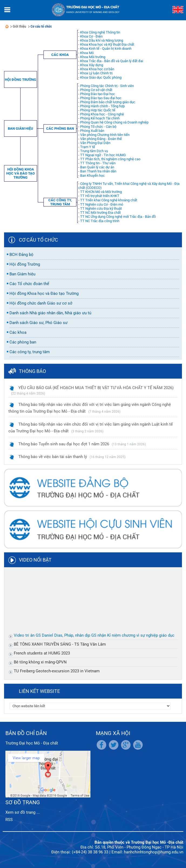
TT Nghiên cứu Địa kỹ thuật (101, 208)
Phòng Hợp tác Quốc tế (98, 110)
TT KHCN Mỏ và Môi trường (101, 192)
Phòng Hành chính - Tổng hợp (102, 106)
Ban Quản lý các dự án (97, 167)
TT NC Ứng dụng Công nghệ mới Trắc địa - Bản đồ (118, 217)
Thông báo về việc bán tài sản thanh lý (53, 457)
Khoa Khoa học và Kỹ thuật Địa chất (107, 44)
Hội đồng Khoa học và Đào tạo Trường (21, 173)
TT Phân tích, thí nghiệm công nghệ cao (110, 159)
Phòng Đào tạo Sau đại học (101, 98)
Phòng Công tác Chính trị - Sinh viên (107, 86)
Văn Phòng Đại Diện (95, 143)
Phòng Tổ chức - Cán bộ (98, 127)
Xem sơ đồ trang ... (23, 812)
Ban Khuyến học (92, 176)
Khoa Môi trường (93, 57)
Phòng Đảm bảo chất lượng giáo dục (108, 102)
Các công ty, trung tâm (60, 202)
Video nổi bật (35, 560)
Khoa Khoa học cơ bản (97, 69)
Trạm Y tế (88, 147)
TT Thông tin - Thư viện (98, 163)
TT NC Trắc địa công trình (100, 221)
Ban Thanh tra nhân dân (98, 171)
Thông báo (32, 371)
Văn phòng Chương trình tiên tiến (105, 135)
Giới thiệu (19, 26)
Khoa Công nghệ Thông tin (100, 32)
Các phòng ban (60, 128)
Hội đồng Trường (21, 80)
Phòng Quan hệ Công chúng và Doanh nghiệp (114, 122)
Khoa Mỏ (87, 53)
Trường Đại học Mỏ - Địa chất (32, 743)
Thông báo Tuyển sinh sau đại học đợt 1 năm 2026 (64, 444)
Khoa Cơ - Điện (91, 36)
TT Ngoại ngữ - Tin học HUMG (103, 155)
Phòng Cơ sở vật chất (96, 90)
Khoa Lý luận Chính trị (96, 73)
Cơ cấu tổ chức (41, 26)
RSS (9, 820)
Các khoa (60, 55)
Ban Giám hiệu (21, 128)
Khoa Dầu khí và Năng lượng (102, 40)
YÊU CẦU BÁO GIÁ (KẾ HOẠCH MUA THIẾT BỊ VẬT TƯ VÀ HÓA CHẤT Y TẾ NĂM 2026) (96, 388)
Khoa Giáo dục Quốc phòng (101, 77)
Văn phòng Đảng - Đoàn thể (101, 139)
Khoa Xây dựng (92, 65)
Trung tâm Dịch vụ (94, 151)
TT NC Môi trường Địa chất (100, 213)
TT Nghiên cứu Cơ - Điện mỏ (102, 204)
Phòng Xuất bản (92, 131)
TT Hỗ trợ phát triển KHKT (100, 196)
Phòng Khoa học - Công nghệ (102, 114)
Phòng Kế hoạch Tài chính (100, 118)
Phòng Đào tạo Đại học (98, 94)
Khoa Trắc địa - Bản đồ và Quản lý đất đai (112, 61)
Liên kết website (39, 691)
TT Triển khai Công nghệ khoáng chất (109, 200)
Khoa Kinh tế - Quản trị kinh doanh (106, 49)
